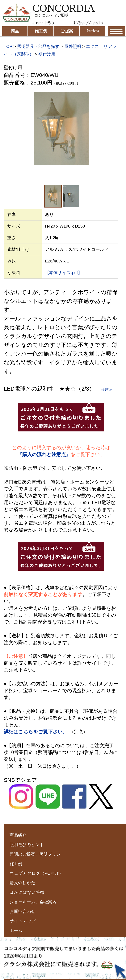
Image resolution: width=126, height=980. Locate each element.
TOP (8, 46)
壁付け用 (47, 54)
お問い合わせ (23, 911)
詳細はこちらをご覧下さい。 (36, 732)
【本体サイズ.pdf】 (64, 273)
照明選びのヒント (27, 845)
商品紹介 (18, 835)
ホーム (16, 931)
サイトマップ (23, 921)
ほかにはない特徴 (27, 892)
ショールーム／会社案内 (33, 902)
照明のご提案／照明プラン (35, 854)
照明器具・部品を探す (38, 46)
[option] (61, 128)
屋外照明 (73, 46)
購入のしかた (23, 883)
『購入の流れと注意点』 (44, 454)
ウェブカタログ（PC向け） (36, 873)
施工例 (16, 864)
